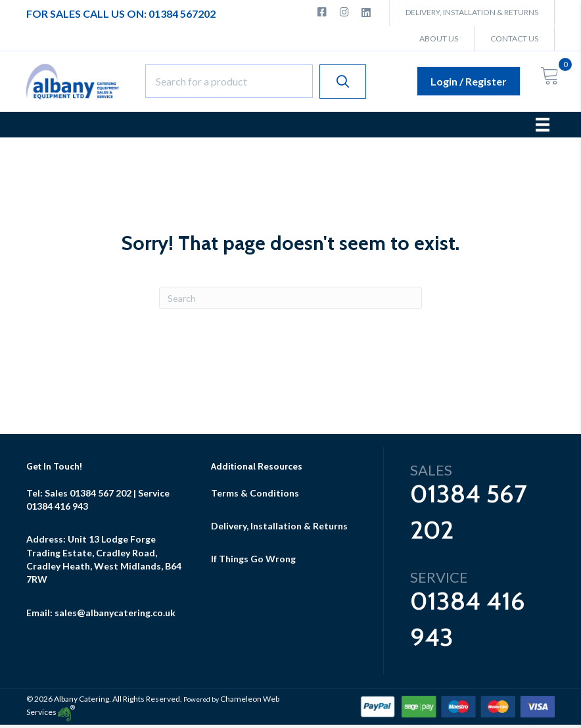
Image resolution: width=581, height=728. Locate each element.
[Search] (290, 298)
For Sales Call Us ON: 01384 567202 (121, 13)
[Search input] (229, 81)
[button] (343, 81)
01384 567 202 (101, 493)
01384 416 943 (57, 506)
